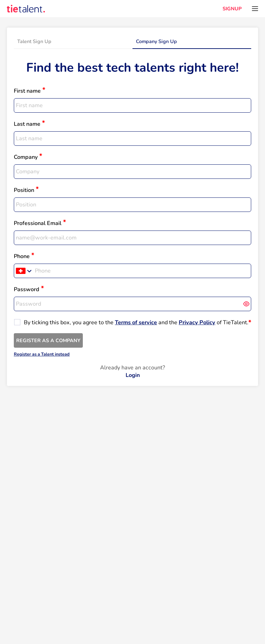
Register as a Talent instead (42, 354)
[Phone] (142, 271)
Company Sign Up (156, 41)
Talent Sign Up (34, 41)
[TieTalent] (26, 9)
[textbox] (132, 105)
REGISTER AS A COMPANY (48, 340)
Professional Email (38, 223)
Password (27, 289)
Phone (22, 256)
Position (24, 190)
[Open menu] (255, 9)
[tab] (73, 42)
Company (26, 157)
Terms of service (136, 323)
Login (133, 375)
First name (27, 91)
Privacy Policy (197, 323)
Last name (27, 124)
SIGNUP (232, 9)
